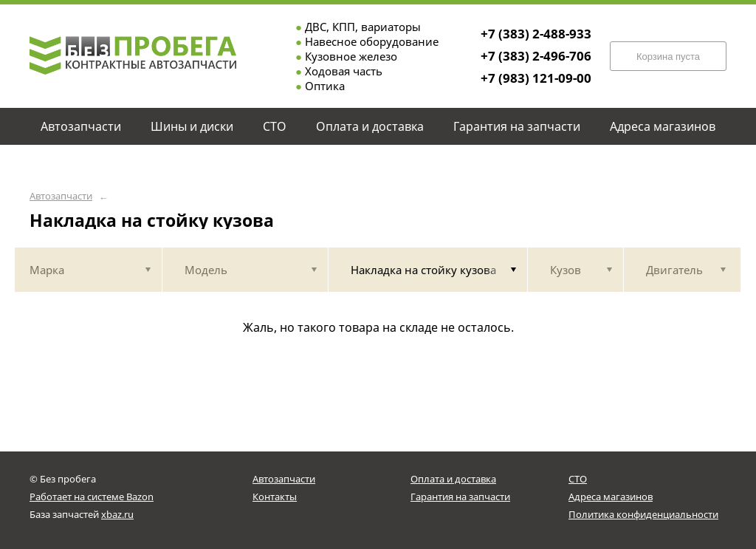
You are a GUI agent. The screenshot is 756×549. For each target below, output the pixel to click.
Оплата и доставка (453, 479)
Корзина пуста (668, 57)
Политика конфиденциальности (643, 514)
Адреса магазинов (611, 497)
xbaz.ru (117, 514)
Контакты (275, 497)
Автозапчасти (61, 196)
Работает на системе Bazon (92, 497)
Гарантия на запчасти (460, 497)
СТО (578, 479)
